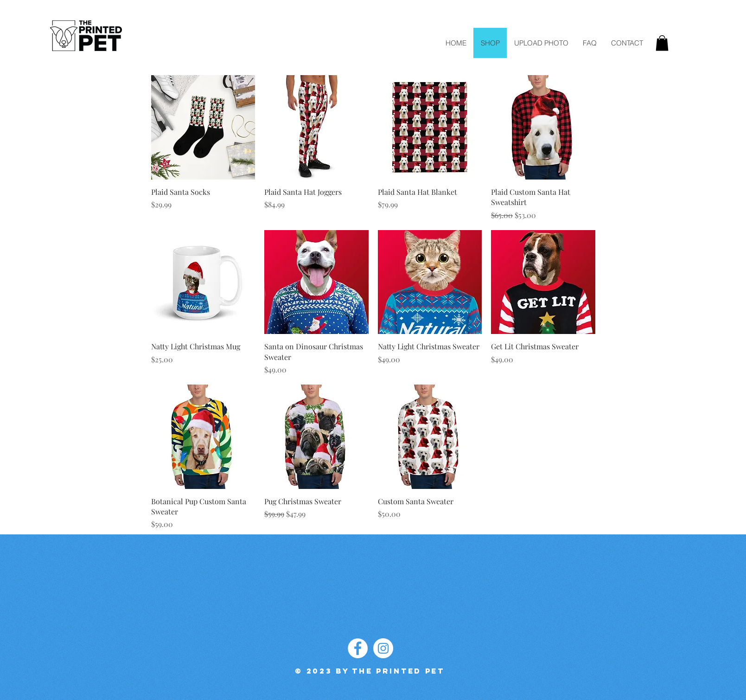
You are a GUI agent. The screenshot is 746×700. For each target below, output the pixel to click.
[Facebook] (358, 648)
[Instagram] (383, 648)
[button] (662, 43)
